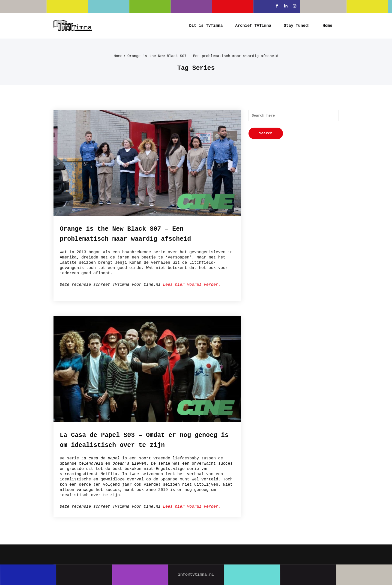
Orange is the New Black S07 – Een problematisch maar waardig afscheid (203, 56)
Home (327, 26)
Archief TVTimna (253, 26)
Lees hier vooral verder (191, 285)
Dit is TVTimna (206, 26)
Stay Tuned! (297, 26)
